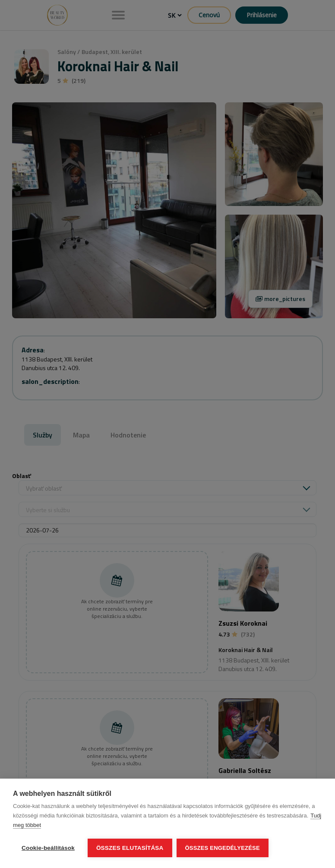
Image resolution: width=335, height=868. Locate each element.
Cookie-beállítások (48, 848)
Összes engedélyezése (223, 848)
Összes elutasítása (130, 848)
